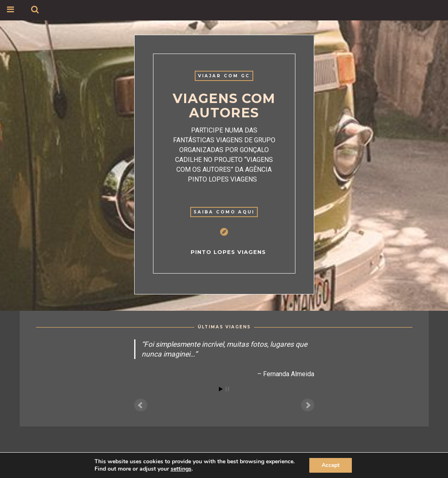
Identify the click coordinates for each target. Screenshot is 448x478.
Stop (227, 389)
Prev (141, 405)
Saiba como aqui (224, 212)
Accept (331, 465)
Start (221, 389)
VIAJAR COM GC (224, 76)
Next (308, 405)
